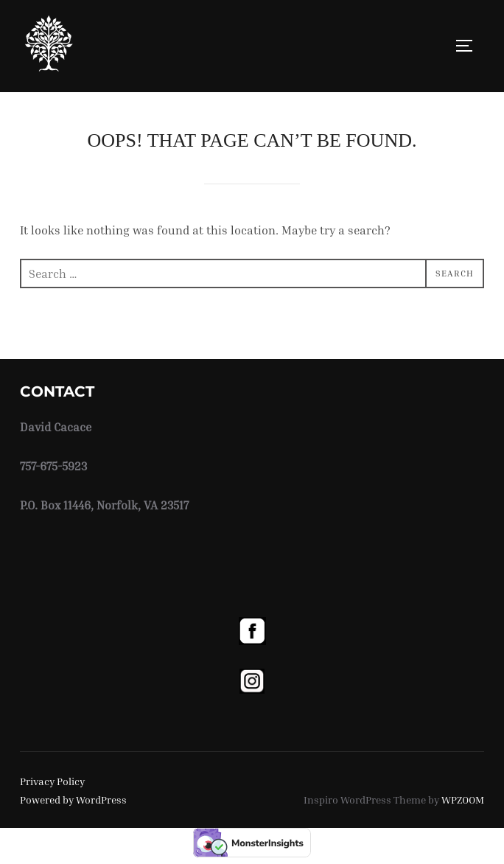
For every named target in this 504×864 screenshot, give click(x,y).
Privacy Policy (52, 781)
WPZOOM (463, 799)
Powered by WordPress (73, 799)
